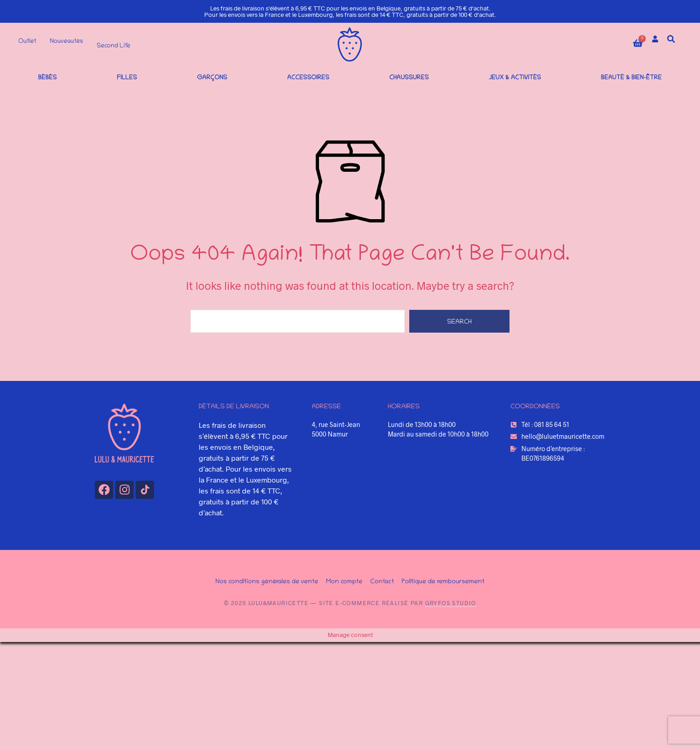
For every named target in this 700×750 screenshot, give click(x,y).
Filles (127, 78)
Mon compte (344, 582)
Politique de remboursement (442, 582)
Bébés (48, 78)
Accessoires (308, 78)
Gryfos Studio (451, 603)
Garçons (212, 78)
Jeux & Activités (515, 78)
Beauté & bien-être (631, 78)
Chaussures (409, 78)
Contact (382, 582)
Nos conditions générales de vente (268, 582)
